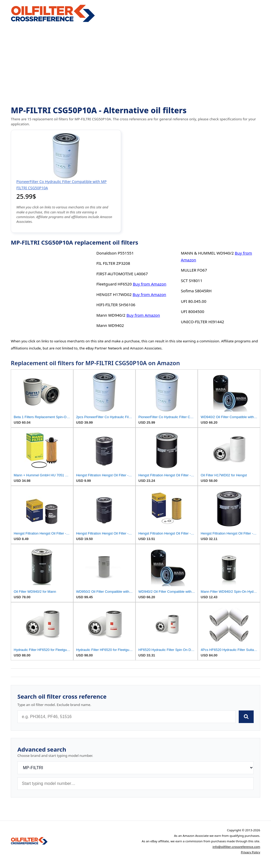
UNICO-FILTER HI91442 (203, 322)
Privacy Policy (251, 852)
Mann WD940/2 (111, 315)
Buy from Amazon (150, 284)
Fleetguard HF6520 (114, 284)
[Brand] (135, 768)
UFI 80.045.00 (194, 301)
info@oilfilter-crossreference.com (236, 847)
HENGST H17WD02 (114, 294)
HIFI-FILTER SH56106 (116, 305)
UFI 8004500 (193, 311)
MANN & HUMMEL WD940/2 (207, 253)
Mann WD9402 (110, 325)
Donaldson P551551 (115, 253)
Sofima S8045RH (196, 291)
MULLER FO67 (194, 270)
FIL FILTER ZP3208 (113, 263)
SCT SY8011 (192, 281)
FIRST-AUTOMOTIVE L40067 (122, 274)
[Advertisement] (135, 64)
